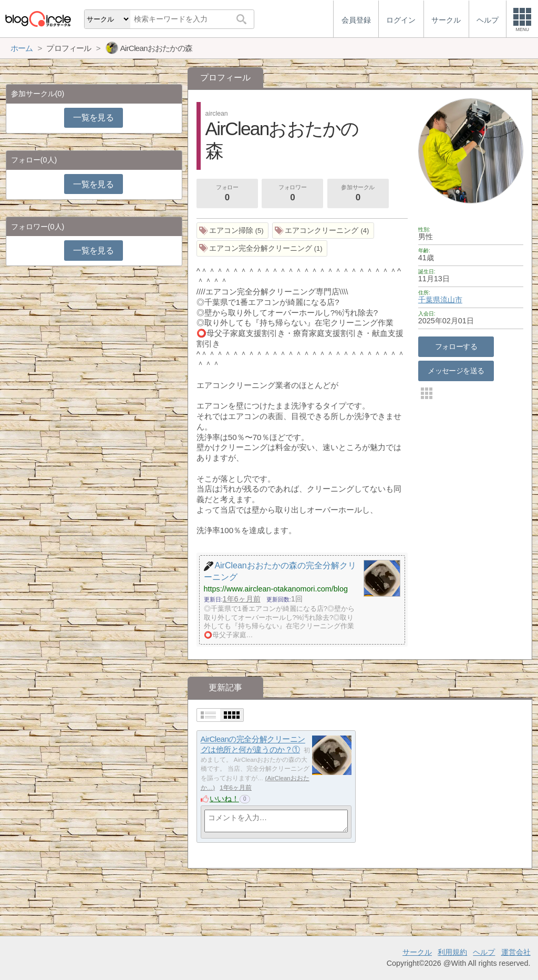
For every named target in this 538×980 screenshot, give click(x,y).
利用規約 (452, 952)
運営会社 (516, 952)
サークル (417, 952)
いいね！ (224, 799)
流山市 (451, 300)
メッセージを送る (456, 371)
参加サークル (358, 194)
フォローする (456, 346)
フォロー (227, 194)
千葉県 (429, 300)
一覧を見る (93, 118)
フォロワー (293, 194)
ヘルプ (484, 952)
